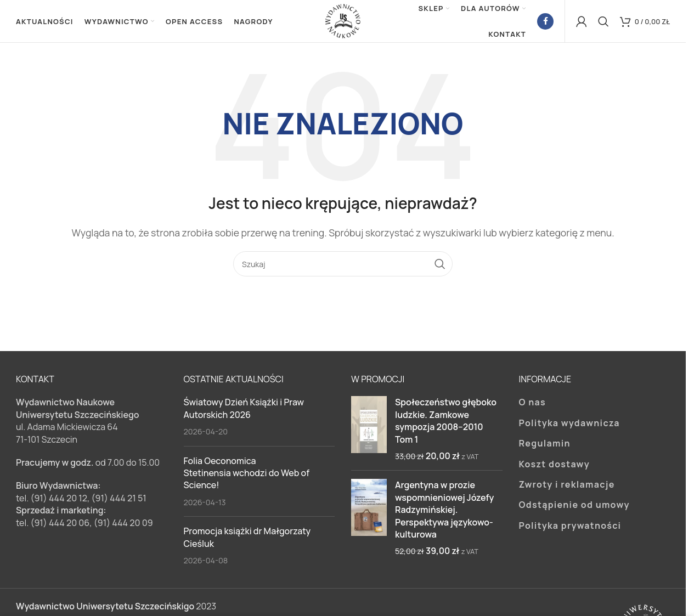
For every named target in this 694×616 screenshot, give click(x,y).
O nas (533, 404)
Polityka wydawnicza (569, 424)
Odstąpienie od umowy (574, 506)
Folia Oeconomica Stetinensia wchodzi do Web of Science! (247, 474)
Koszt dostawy (554, 465)
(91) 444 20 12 (59, 499)
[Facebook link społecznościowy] (545, 22)
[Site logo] (343, 21)
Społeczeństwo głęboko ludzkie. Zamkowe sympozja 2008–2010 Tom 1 (446, 422)
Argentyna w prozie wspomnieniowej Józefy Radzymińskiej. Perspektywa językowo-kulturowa (444, 511)
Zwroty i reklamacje (567, 485)
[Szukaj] (603, 22)
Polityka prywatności (570, 527)
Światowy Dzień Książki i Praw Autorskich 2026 (244, 410)
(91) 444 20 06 (60, 524)
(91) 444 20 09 (123, 524)
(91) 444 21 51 (119, 499)
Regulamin (545, 445)
